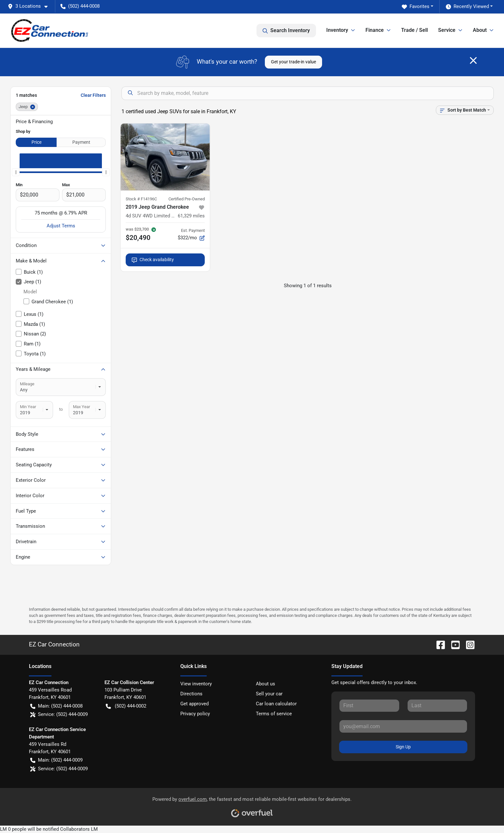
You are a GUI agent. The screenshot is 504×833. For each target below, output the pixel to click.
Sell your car (269, 694)
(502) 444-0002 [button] (126, 706)
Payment (81, 142)
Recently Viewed (467, 7)
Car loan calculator (276, 704)
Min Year (28, 407)
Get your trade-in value (293, 62)
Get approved (194, 704)
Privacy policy (195, 714)
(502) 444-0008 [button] (80, 6)
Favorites (416, 7)
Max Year (81, 407)
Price (36, 142)
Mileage (27, 384)
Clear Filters (93, 95)
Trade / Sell (414, 30)
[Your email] (403, 726)
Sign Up (403, 747)
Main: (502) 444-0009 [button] (56, 760)
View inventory (196, 684)
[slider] (16, 172)
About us (265, 684)
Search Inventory (286, 31)
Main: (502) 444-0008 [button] (56, 706)
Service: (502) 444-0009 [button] (59, 714)
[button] (30, 6)
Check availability (153, 260)
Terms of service (274, 714)
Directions (191, 694)
